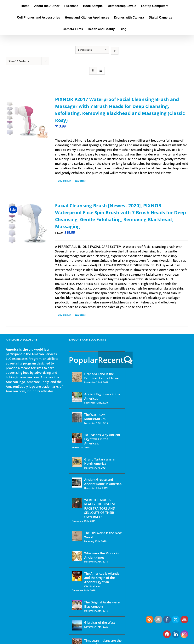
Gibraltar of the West (100, 623)
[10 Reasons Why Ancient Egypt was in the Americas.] (77, 438)
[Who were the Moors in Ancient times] (77, 556)
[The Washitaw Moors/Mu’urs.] (77, 417)
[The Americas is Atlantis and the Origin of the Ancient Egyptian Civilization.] (77, 576)
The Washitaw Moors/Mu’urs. (95, 417)
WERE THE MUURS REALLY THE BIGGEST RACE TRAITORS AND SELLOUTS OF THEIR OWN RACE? (100, 508)
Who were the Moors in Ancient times (101, 555)
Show (19, 61)
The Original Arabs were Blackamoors (102, 604)
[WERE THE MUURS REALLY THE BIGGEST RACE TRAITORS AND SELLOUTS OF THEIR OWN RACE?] (77, 503)
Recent (111, 360)
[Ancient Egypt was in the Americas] (77, 397)
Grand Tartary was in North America (100, 461)
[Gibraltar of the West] (77, 625)
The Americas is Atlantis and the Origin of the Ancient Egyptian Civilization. (102, 580)
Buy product (65, 181)
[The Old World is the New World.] (77, 536)
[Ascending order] (115, 51)
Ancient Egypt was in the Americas (102, 396)
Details (82, 181)
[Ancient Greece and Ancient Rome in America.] (77, 483)
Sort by (85, 50)
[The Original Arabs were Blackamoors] (77, 605)
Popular (83, 360)
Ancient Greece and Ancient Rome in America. (103, 482)
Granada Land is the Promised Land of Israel (102, 376)
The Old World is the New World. (103, 535)
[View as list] (101, 71)
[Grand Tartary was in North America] (77, 462)
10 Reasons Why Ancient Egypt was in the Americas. (102, 439)
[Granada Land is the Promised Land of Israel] (77, 377)
